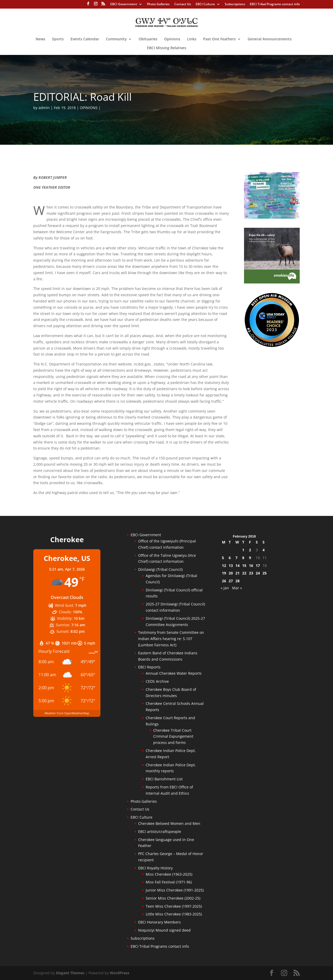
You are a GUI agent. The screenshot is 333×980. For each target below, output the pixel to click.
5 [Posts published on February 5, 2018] (223, 558)
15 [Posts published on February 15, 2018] (244, 565)
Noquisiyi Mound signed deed (164, 930)
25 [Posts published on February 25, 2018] (265, 573)
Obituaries (148, 39)
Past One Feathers (219, 39)
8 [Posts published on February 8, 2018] (243, 558)
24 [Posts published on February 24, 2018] (258, 573)
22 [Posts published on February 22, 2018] (244, 573)
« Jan (225, 588)
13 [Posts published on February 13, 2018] (231, 565)
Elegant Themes (70, 973)
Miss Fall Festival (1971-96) (169, 882)
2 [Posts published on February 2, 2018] (250, 550)
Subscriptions (235, 4)
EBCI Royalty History (155, 868)
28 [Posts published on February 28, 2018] (238, 581)
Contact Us (183, 4)
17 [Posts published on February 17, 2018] (258, 565)
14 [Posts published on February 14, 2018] (238, 565)
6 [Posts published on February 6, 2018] (230, 558)
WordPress (120, 973)
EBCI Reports (149, 667)
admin (44, 108)
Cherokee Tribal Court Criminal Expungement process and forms (173, 736)
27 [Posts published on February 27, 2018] (231, 581)
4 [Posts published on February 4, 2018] (264, 550)
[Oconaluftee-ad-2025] (272, 346)
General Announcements (270, 39)
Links (192, 39)
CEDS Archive (157, 681)
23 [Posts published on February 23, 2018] (251, 573)
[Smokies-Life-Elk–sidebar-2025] (272, 282)
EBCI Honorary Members (159, 922)
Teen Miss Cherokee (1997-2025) (174, 906)
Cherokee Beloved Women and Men (169, 823)
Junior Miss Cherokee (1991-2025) (175, 890)
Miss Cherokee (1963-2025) (169, 874)
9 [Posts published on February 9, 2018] (250, 558)
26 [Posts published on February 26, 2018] (224, 581)
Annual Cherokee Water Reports (174, 673)
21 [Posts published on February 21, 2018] (238, 573)
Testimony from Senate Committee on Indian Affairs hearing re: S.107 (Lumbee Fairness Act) (171, 639)
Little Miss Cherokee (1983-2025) (174, 914)
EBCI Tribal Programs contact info (275, 4)
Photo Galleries (158, 4)
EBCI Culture (205, 4)
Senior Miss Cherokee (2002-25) (173, 898)
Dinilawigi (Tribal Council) (160, 569)
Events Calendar (85, 39)
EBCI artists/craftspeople (160, 832)
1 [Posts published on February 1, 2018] (243, 550)
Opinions (172, 39)
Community (116, 39)
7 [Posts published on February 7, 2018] (236, 558)
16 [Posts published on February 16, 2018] (251, 565)
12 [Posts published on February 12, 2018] (224, 565)
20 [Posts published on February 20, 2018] (231, 573)
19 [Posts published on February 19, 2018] (224, 573)
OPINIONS (89, 108)
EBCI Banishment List (164, 779)
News (40, 39)
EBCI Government (124, 4)
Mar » (237, 588)
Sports (58, 39)
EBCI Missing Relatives (167, 48)
